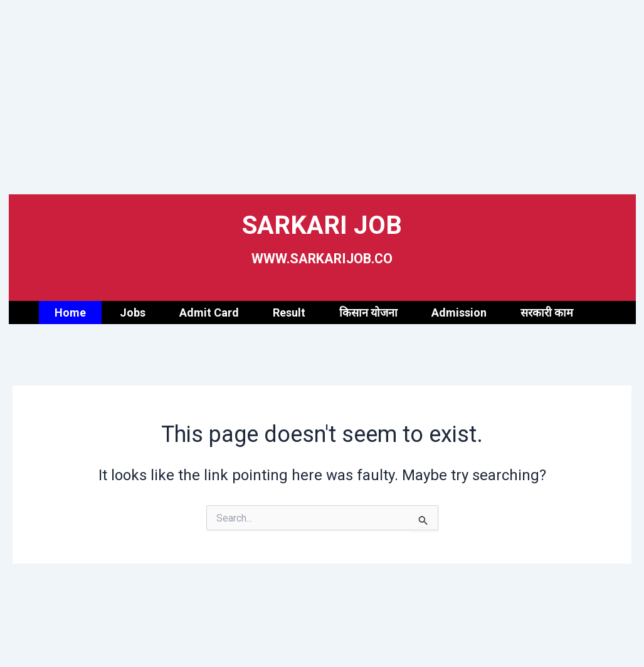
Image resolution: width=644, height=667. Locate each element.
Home (70, 312)
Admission (459, 312)
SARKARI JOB (322, 222)
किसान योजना (368, 312)
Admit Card (209, 312)
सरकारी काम (547, 312)
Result (289, 312)
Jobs (133, 312)
